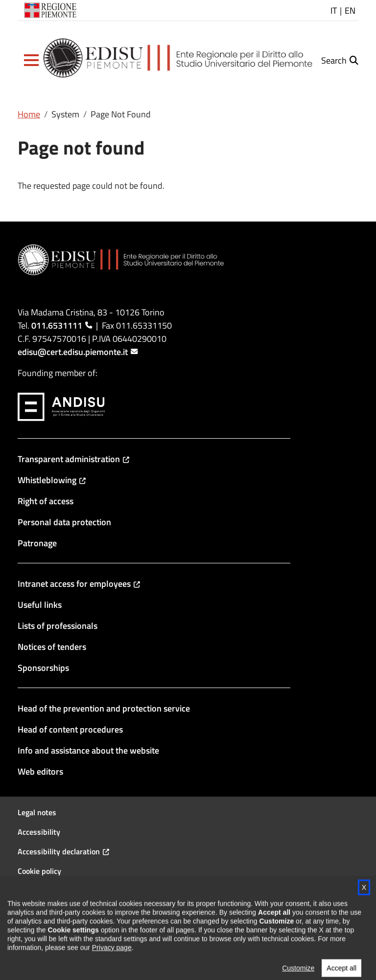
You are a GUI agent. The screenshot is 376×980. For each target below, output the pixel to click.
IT (334, 11)
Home (29, 114)
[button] (31, 60)
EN (350, 11)
